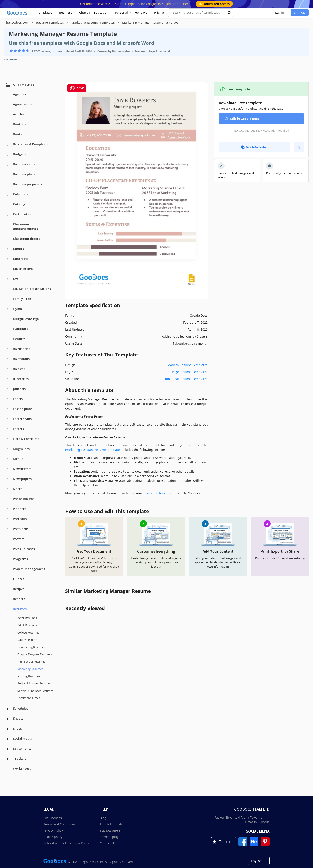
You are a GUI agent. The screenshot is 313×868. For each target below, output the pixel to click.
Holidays (141, 13)
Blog (103, 818)
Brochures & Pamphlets (31, 144)
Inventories (22, 349)
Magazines (21, 449)
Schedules (21, 708)
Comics (18, 249)
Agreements (22, 104)
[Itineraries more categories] (8, 379)
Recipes (19, 589)
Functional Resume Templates (186, 379)
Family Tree (22, 299)
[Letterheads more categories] (8, 419)
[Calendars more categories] (8, 195)
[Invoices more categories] (8, 369)
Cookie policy (53, 837)
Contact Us (108, 843)
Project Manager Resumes (34, 683)
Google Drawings (26, 319)
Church (84, 13)
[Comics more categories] (8, 249)
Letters (18, 429)
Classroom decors (27, 239)
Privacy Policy (53, 830)
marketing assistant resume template (92, 450)
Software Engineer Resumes (35, 691)
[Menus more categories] (8, 459)
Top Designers (110, 830)
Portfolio (20, 519)
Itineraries (21, 379)
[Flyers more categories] (8, 309)
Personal (122, 13)
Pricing (159, 13)
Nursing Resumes (29, 676)
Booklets (20, 124)
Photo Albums (24, 499)
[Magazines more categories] (8, 449)
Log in (280, 13)
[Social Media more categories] (8, 739)
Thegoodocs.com (17, 23)
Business (66, 13)
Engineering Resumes (31, 647)
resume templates (160, 493)
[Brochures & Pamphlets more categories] (8, 145)
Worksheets (22, 768)
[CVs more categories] (8, 279)
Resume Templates (50, 23)
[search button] (230, 13)
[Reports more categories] (8, 599)
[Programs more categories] (8, 559)
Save (77, 88)
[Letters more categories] (8, 429)
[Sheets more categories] (8, 719)
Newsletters (22, 469)
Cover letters (23, 269)
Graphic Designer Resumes (35, 654)
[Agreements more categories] (8, 105)
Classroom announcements (25, 226)
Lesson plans (23, 409)
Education (101, 13)
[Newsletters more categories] (8, 469)
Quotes (19, 579)
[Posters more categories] (8, 539)
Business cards (24, 164)
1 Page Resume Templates (188, 372)
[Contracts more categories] (8, 259)
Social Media (23, 738)
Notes (18, 489)
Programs (20, 559)
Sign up (300, 13)
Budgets (19, 154)
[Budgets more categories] (8, 155)
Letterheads (22, 419)
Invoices (19, 369)
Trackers (20, 758)
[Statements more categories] (8, 749)
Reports (19, 599)
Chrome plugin (111, 837)
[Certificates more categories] (8, 215)
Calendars (21, 194)
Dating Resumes (28, 640)
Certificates (22, 214)
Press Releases (24, 549)
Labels (18, 399)
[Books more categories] (8, 135)
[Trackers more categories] (8, 759)
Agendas (20, 94)
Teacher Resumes (29, 698)
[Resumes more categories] (8, 609)
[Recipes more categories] (8, 589)
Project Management (29, 569)
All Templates (20, 85)
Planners (20, 509)
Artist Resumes (27, 625)
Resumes (20, 609)
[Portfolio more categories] (8, 519)
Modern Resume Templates (187, 365)
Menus (18, 459)
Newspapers (22, 479)
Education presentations (32, 289)
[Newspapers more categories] (8, 479)
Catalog (19, 204)
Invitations (21, 359)
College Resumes (28, 632)
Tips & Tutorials (111, 824)
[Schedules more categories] (8, 709)
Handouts (21, 329)
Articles (19, 114)
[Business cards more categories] (8, 165)
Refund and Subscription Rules (66, 843)
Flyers (17, 309)
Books (18, 134)
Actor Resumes (27, 618)
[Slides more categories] (8, 729)
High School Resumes (31, 662)
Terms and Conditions (60, 824)
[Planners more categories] (8, 509)
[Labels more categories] (8, 399)
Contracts (21, 259)
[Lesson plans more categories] (8, 409)
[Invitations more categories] (8, 359)
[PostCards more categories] (8, 529)
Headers (19, 339)
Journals (19, 389)
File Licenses (53, 818)
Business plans (24, 174)
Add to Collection (255, 147)
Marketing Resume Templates (93, 23)
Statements (22, 748)
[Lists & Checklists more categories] (8, 439)
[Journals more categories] (8, 389)
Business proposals (27, 184)
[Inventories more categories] (8, 349)
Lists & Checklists (26, 439)
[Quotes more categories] (8, 579)
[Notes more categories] (8, 489)
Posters (19, 539)
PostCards (21, 529)
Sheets (18, 718)
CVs (16, 279)
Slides (17, 728)
